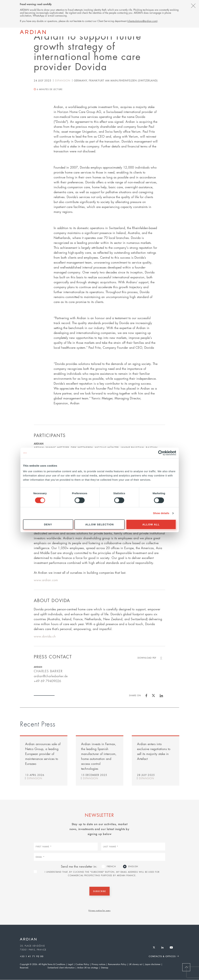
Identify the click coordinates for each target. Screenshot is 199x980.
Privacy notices (99, 964)
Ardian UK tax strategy (88, 968)
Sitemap (105, 968)
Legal (70, 964)
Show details (161, 513)
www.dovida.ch (45, 636)
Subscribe (99, 891)
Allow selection (100, 524)
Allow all (151, 524)
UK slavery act (136, 964)
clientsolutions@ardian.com (142, 21)
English (133, 866)
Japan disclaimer (153, 964)
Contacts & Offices (162, 956)
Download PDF (147, 658)
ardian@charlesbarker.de (51, 676)
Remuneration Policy (117, 964)
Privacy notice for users (99, 910)
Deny (48, 524)
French (111, 866)
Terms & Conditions (56, 964)
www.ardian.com (46, 580)
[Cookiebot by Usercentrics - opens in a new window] (161, 453)
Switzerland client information (61, 968)
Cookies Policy (82, 964)
